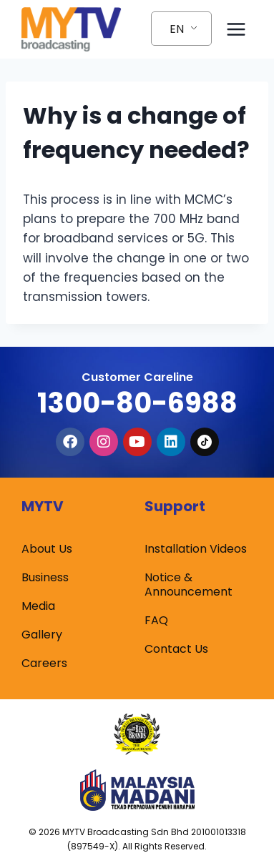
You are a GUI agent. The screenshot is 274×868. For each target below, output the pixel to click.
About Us (47, 549)
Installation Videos (196, 549)
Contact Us (176, 649)
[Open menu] (236, 29)
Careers (44, 663)
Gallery (42, 635)
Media (38, 606)
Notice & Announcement (189, 585)
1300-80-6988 (137, 403)
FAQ (156, 620)
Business (45, 577)
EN (177, 29)
